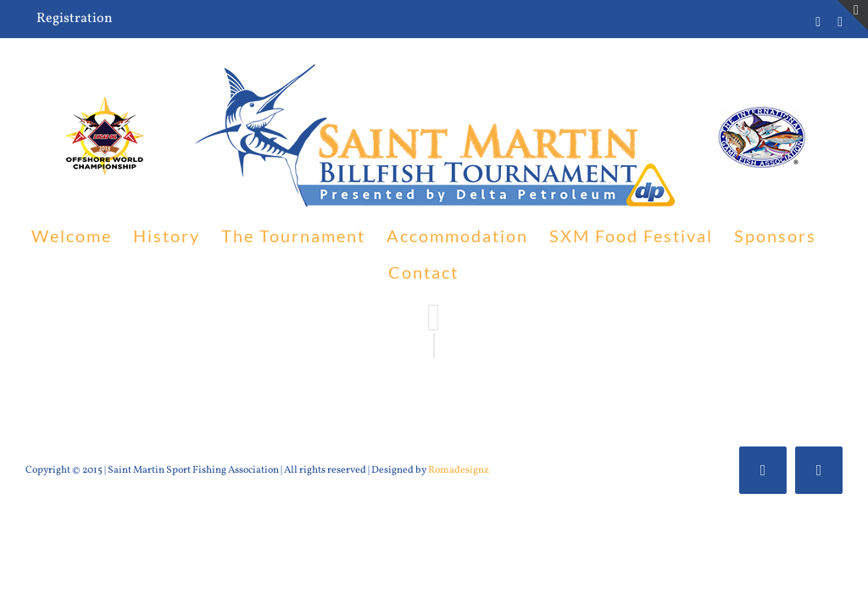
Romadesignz (459, 470)
